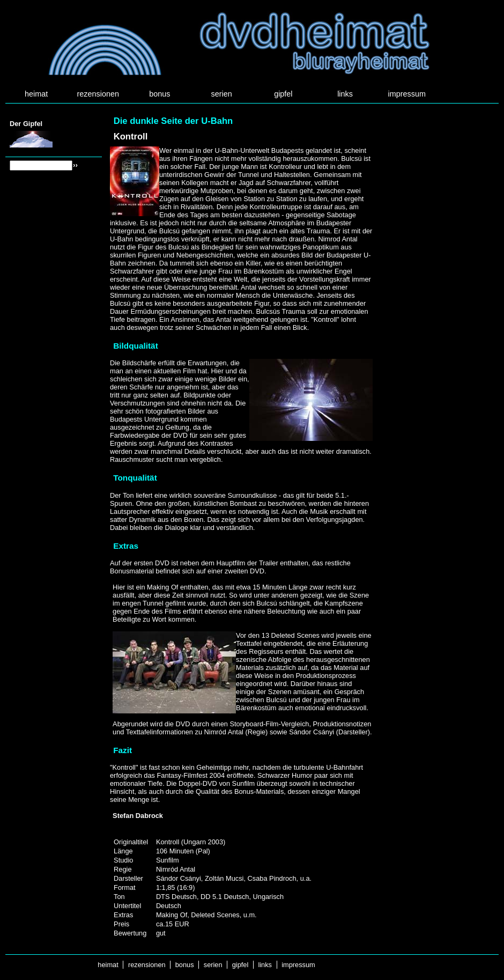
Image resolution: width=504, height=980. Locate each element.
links (345, 94)
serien (222, 94)
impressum (407, 94)
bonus (160, 94)
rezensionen (98, 94)
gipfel (283, 94)
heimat (36, 94)
